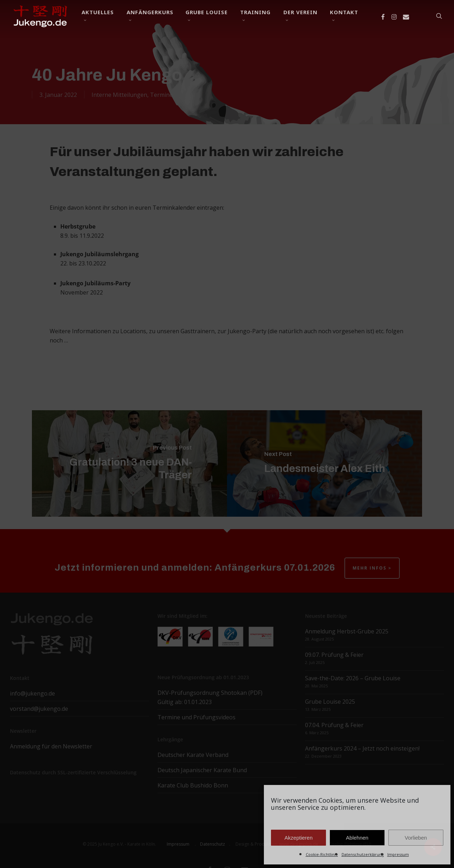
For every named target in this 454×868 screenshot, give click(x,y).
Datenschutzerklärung (363, 854)
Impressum (398, 854)
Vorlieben (416, 838)
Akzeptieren (298, 838)
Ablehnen (357, 838)
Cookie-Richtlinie (322, 854)
